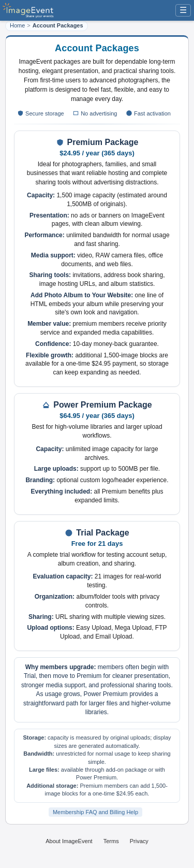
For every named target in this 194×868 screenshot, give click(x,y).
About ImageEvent (69, 841)
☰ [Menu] (183, 10)
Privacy (139, 841)
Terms (111, 841)
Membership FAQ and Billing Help (95, 812)
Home (17, 25)
